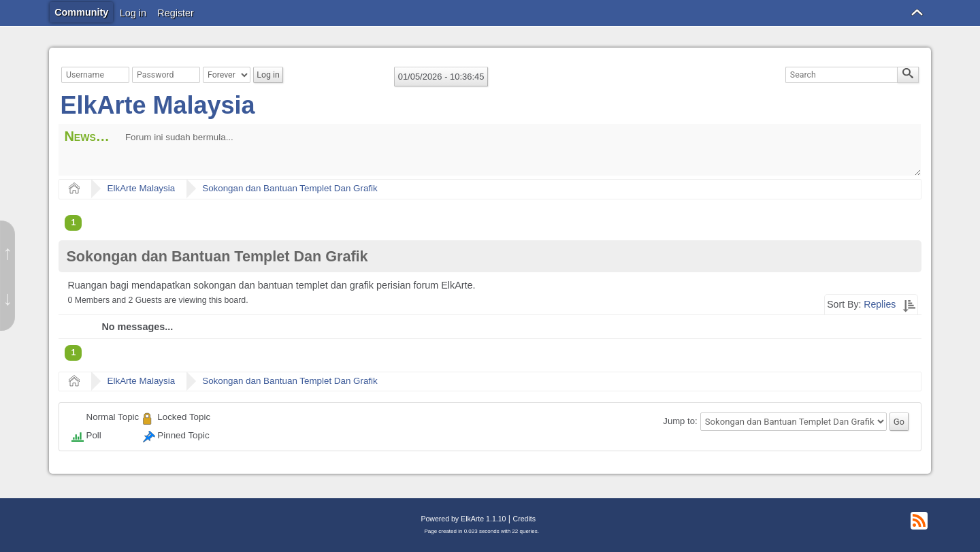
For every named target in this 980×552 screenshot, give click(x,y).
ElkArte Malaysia (157, 105)
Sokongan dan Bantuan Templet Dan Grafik (290, 188)
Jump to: (680, 422)
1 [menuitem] (73, 223)
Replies (880, 304)
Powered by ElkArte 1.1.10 (463, 519)
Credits (524, 519)
